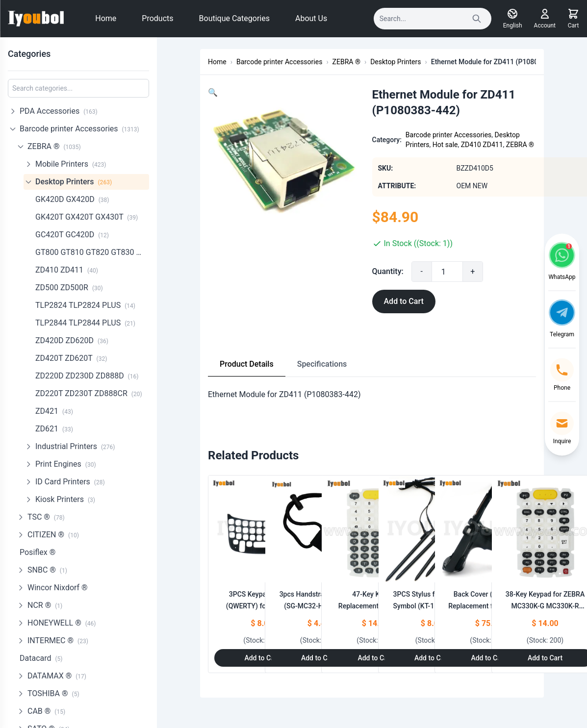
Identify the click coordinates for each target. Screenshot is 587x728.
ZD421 (54, 411)
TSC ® (46, 517)
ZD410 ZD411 (67, 270)
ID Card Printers (70, 482)
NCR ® (45, 605)
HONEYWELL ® (62, 623)
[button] (213, 92)
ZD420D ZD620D (72, 340)
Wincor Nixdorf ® (58, 588)
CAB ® (46, 711)
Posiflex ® (38, 552)
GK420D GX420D (72, 199)
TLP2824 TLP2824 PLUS (85, 305)
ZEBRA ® (54, 146)
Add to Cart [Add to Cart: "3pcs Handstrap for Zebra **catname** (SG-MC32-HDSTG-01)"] (319, 658)
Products (157, 18)
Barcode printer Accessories (79, 129)
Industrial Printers (75, 446)
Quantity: (388, 271)
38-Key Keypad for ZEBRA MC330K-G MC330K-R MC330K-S (545, 606)
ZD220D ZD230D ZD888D (87, 376)
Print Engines (66, 464)
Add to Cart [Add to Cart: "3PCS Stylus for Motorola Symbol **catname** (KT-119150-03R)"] (432, 658)
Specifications (322, 364)
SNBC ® (47, 570)
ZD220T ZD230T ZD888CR (89, 393)
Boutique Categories (234, 18)
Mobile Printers (71, 164)
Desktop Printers (74, 182)
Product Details (247, 364)
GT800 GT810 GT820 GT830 (92, 252)
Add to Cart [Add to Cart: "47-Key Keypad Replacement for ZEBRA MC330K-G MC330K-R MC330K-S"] (375, 658)
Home (106, 18)
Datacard (41, 658)
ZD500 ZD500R (69, 288)
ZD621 (54, 429)
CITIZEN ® (53, 535)
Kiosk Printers (65, 499)
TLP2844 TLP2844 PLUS (85, 323)
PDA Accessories (59, 111)
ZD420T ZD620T (71, 358)
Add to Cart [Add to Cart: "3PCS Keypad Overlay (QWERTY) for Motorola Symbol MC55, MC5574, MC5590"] (262, 658)
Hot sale (445, 145)
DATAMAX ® (57, 676)
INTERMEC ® (58, 640)
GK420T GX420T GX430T (87, 217)
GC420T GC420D (72, 235)
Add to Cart (404, 301)
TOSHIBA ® (53, 693)
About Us (311, 18)
